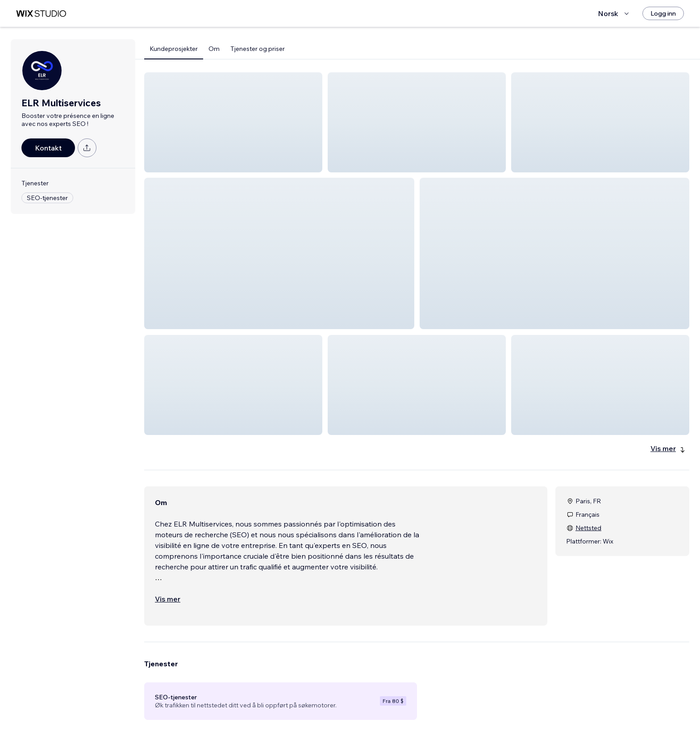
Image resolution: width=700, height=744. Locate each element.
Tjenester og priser (258, 49)
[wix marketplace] (41, 14)
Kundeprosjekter (174, 49)
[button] (233, 122)
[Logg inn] (663, 13)
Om (214, 49)
